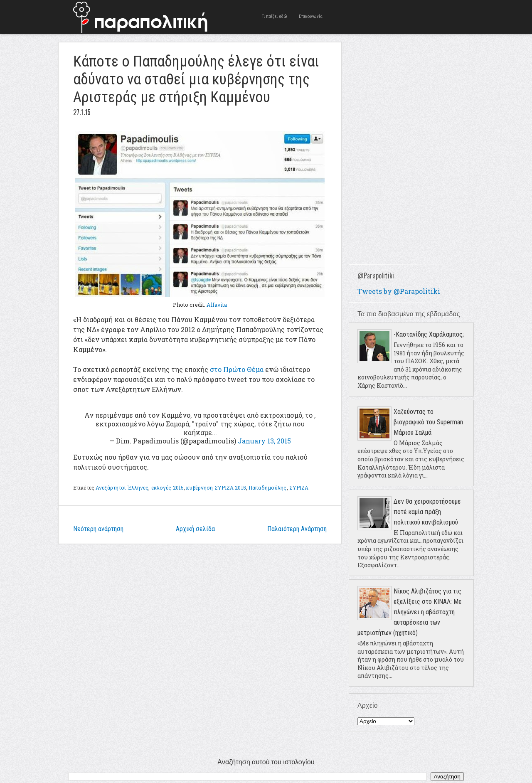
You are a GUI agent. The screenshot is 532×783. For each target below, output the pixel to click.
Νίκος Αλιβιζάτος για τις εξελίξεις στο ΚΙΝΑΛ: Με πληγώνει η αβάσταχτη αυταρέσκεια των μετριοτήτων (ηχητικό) (410, 612)
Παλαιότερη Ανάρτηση (297, 529)
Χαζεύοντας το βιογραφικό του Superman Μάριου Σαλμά (428, 422)
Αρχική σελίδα (195, 529)
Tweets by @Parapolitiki (399, 291)
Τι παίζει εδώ (275, 16)
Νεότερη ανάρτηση (98, 529)
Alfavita (217, 305)
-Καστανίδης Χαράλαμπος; (429, 334)
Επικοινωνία (311, 16)
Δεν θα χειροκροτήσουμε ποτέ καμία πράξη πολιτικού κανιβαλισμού (427, 512)
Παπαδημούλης (267, 488)
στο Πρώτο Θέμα (237, 369)
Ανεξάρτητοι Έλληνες (122, 488)
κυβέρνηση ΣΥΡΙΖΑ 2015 (216, 488)
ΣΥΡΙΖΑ (299, 488)
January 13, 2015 (264, 441)
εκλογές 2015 (167, 488)
